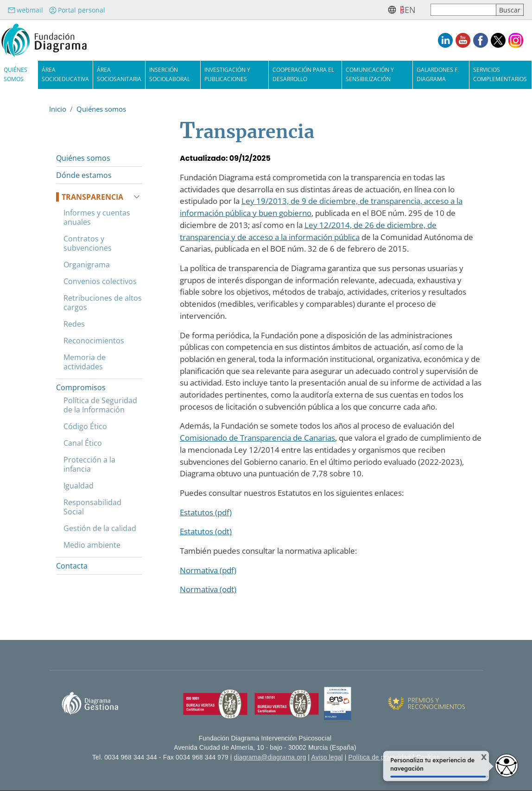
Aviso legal (327, 757)
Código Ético (85, 426)
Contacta (72, 566)
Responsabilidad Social (92, 507)
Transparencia (92, 197)
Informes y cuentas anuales (97, 217)
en (410, 10)
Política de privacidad (380, 757)
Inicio (58, 109)
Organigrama (87, 265)
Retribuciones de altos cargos (103, 303)
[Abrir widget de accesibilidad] (507, 766)
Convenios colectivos (100, 281)
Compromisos (81, 387)
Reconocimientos (94, 341)
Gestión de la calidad (100, 528)
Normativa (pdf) (208, 570)
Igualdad (79, 486)
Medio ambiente (92, 545)
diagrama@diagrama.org (270, 757)
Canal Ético (83, 443)
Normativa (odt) (208, 589)
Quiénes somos (101, 109)
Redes (74, 324)
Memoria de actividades (85, 362)
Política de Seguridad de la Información (100, 405)
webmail (25, 10)
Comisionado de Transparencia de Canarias (257, 438)
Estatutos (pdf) (206, 512)
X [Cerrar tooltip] (478, 757)
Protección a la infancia (89, 464)
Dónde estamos (84, 175)
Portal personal (77, 10)
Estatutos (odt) (206, 531)
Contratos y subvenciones (88, 243)
